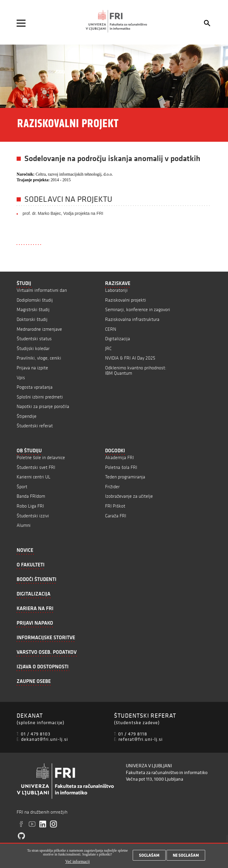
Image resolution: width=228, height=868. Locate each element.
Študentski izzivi (33, 516)
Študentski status (34, 339)
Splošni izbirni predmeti (40, 397)
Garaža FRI (116, 516)
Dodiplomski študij (35, 300)
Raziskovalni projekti (126, 300)
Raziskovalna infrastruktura (132, 319)
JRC (108, 348)
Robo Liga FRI (30, 506)
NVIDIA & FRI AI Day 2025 (130, 358)
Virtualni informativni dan (42, 290)
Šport (22, 487)
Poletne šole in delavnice (41, 457)
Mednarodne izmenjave (39, 329)
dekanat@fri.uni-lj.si (45, 739)
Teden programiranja (125, 477)
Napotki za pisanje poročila (43, 406)
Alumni (24, 525)
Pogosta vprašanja (35, 387)
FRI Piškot (115, 506)
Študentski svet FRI (36, 467)
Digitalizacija (118, 339)
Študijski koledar (33, 348)
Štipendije (27, 416)
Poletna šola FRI (121, 467)
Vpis (21, 378)
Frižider (112, 487)
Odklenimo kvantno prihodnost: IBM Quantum (136, 370)
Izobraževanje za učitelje (129, 496)
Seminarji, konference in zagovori (138, 309)
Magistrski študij (33, 309)
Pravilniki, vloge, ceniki (39, 358)
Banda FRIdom (31, 496)
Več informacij (78, 864)
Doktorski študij (32, 319)
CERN (111, 329)
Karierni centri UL (34, 477)
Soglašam (149, 857)
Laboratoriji (116, 290)
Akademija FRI (119, 457)
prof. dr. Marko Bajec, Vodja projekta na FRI (63, 213)
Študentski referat (35, 426)
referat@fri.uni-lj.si (141, 739)
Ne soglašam (186, 857)
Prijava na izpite (32, 368)
